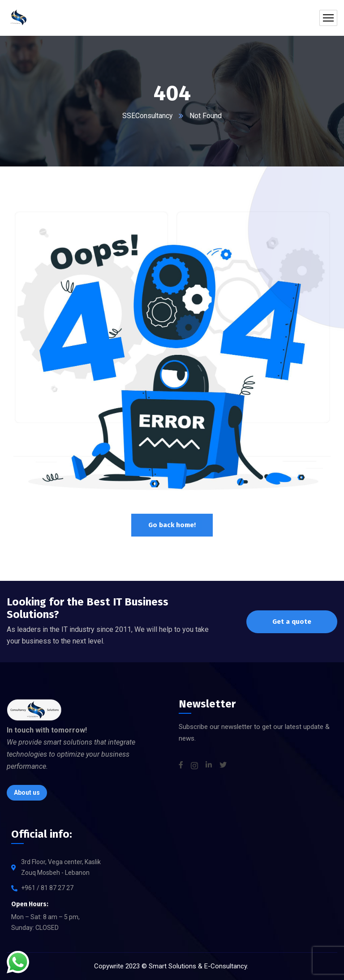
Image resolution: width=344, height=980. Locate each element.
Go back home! (172, 525)
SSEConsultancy (147, 116)
